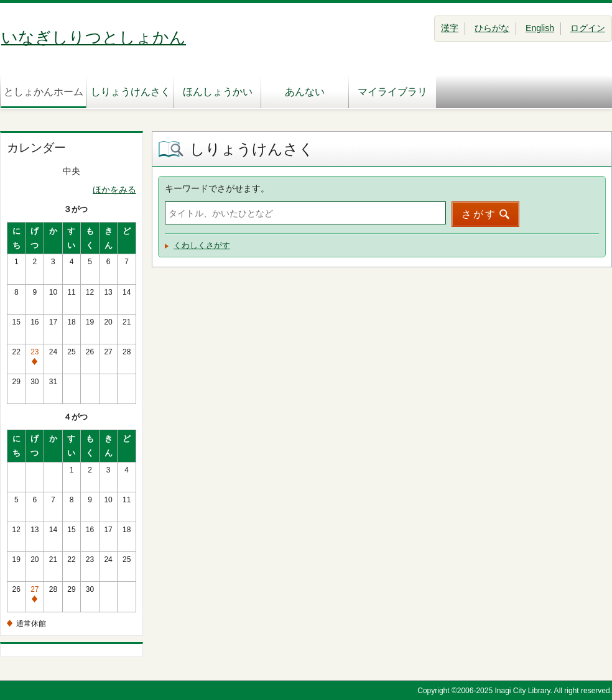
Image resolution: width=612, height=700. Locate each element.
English (540, 28)
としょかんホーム (44, 92)
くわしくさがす (202, 245)
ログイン (588, 28)
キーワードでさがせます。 (217, 188)
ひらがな (492, 28)
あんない (305, 92)
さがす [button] (479, 214)
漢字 (450, 28)
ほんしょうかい (218, 92)
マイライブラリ (392, 92)
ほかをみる (114, 190)
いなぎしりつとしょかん (94, 37)
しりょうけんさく (131, 92)
